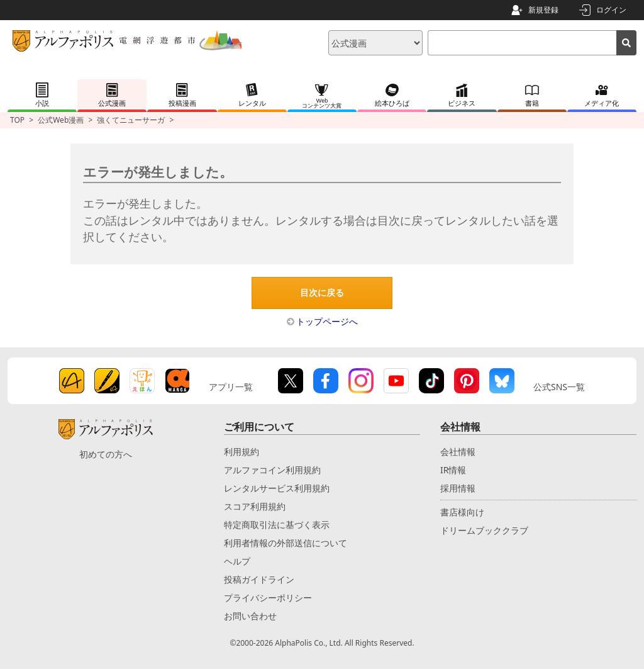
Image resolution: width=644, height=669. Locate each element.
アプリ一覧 (231, 387)
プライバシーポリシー (268, 598)
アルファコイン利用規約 (272, 470)
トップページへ (327, 322)
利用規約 (241, 452)
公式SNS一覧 (559, 387)
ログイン (611, 10)
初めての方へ (106, 454)
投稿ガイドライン (259, 579)
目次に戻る (322, 293)
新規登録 (543, 10)
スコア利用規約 (255, 506)
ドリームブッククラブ (484, 530)
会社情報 (458, 452)
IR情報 (453, 470)
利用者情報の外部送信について (286, 543)
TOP (17, 120)
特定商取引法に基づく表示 (277, 525)
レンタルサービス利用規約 (277, 488)
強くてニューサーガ (131, 120)
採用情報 (458, 488)
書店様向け (462, 512)
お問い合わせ (250, 616)
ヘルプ (237, 561)
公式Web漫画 (61, 120)
